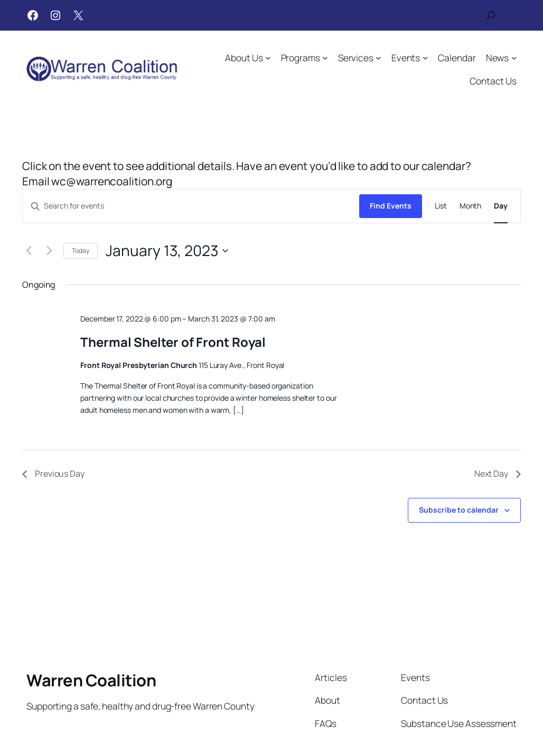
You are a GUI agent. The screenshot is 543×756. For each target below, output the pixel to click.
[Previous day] (29, 251)
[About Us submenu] (268, 58)
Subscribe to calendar (459, 510)
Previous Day (53, 474)
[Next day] (49, 251)
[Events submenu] (425, 58)
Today (81, 251)
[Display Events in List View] (441, 206)
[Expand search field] (491, 15)
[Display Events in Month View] (471, 206)
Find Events (391, 206)
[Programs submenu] (325, 58)
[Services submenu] (378, 58)
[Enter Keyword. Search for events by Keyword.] (191, 206)
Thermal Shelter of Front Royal (173, 342)
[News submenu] (514, 58)
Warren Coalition (91, 680)
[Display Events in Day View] (501, 206)
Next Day (498, 474)
